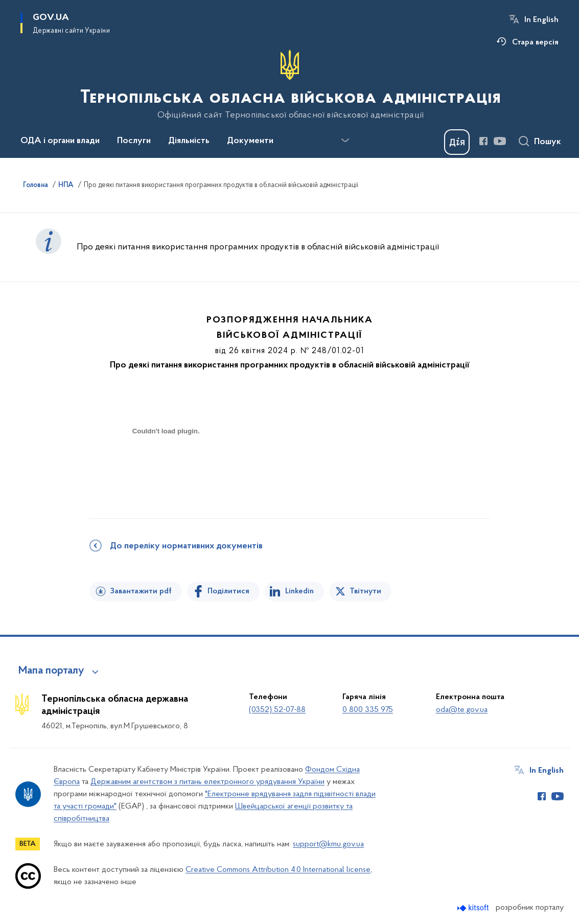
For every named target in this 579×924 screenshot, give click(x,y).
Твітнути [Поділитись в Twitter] (365, 591)
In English (541, 20)
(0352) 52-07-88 (277, 710)
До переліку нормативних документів (186, 546)
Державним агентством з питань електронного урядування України (207, 782)
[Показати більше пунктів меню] (345, 141)
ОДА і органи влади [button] (60, 141)
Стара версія (535, 42)
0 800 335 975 (368, 710)
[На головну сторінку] (289, 85)
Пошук (548, 142)
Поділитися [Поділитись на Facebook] (228, 591)
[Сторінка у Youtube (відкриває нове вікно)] (500, 141)
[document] (166, 467)
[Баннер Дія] (457, 142)
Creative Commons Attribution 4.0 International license (278, 870)
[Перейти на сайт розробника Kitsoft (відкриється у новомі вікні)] (474, 908)
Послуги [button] (134, 141)
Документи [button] (250, 141)
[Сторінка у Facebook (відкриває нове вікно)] (483, 141)
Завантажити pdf (141, 591)
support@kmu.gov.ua (328, 844)
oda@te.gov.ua (462, 710)
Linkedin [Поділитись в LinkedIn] (299, 591)
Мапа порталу (51, 671)
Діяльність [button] (189, 141)
